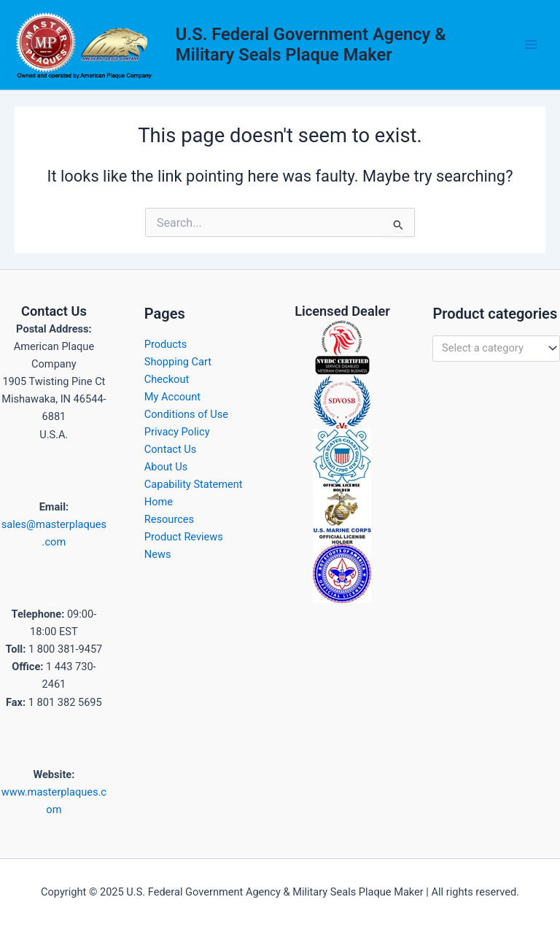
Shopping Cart (178, 362)
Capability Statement (194, 484)
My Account (172, 397)
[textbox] (490, 349)
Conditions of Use (186, 414)
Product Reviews (184, 537)
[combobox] (496, 349)
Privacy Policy (177, 432)
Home (159, 502)
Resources (169, 519)
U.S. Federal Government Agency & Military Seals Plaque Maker (311, 44)
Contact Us (171, 449)
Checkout (167, 379)
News (158, 554)
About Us (166, 467)
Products (166, 344)
